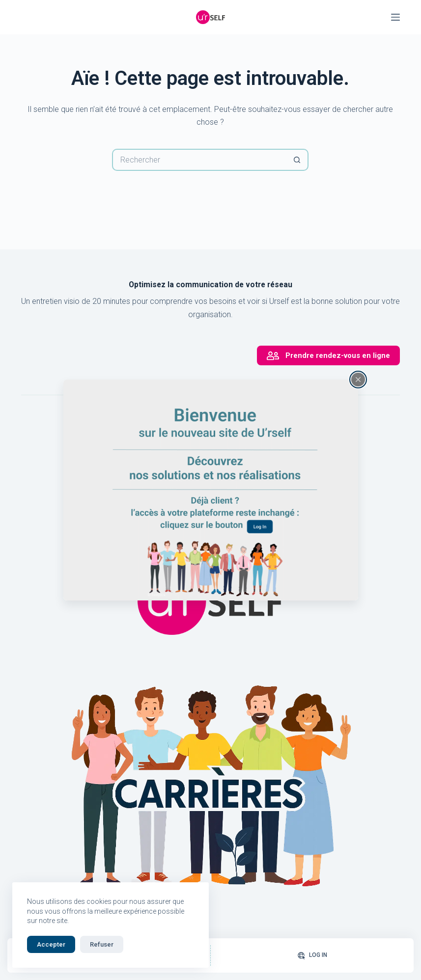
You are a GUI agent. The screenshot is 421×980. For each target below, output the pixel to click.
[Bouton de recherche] (297, 160)
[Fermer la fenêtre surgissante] (358, 380)
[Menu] (395, 17)
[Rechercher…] (199, 160)
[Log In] (312, 955)
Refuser (102, 944)
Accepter (51, 944)
